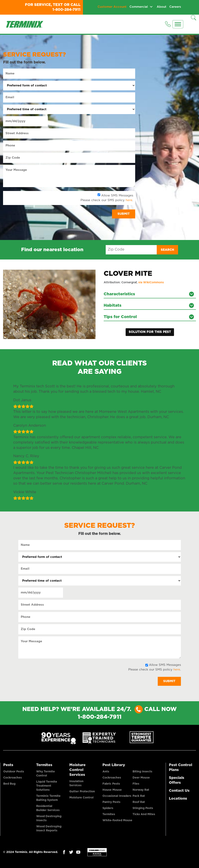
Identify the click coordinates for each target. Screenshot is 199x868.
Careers (175, 7)
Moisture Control (81, 797)
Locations (178, 798)
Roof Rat (139, 802)
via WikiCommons (151, 282)
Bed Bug (9, 783)
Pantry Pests (111, 802)
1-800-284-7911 (66, 10)
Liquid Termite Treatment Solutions (47, 785)
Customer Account (112, 7)
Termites (44, 765)
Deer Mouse (141, 777)
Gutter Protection (82, 791)
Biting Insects (142, 771)
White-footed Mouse (117, 820)
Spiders (108, 808)
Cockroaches (13, 777)
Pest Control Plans (181, 767)
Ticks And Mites (144, 814)
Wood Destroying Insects (49, 818)
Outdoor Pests (14, 771)
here (129, 200)
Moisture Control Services (77, 770)
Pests (8, 765)
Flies (136, 783)
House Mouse (112, 789)
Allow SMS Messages (117, 195)
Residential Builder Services (48, 808)
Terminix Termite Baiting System (48, 798)
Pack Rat (139, 796)
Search (167, 250)
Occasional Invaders (117, 796)
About (161, 7)
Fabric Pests (111, 783)
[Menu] (178, 24)
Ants (106, 771)
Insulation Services (76, 783)
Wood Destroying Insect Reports (49, 828)
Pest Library (114, 765)
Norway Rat (141, 789)
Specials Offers (177, 780)
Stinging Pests (143, 808)
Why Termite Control (46, 773)
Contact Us (179, 790)
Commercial (139, 7)
